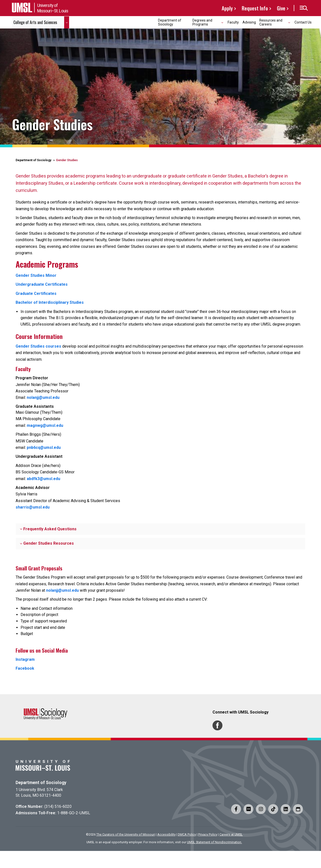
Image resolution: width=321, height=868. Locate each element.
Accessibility (166, 834)
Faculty (233, 22)
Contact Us (303, 22)
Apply (227, 8)
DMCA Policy (187, 834)
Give (281, 8)
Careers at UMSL (231, 834)
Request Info (255, 8)
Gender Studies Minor (36, 275)
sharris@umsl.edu (33, 507)
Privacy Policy (208, 834)
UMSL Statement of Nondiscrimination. (214, 842)
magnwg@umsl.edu (45, 425)
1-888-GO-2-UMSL (74, 813)
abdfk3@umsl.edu (43, 479)
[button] (304, 8)
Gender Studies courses (38, 346)
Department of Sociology (170, 22)
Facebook (25, 668)
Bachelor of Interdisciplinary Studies (50, 302)
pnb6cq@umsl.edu (44, 447)
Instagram (25, 659)
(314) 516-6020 (58, 806)
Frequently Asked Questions (48, 529)
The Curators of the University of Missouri (126, 834)
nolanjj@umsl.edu (43, 397)
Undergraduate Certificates (42, 284)
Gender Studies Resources (47, 543)
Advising (249, 22)
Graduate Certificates (36, 294)
